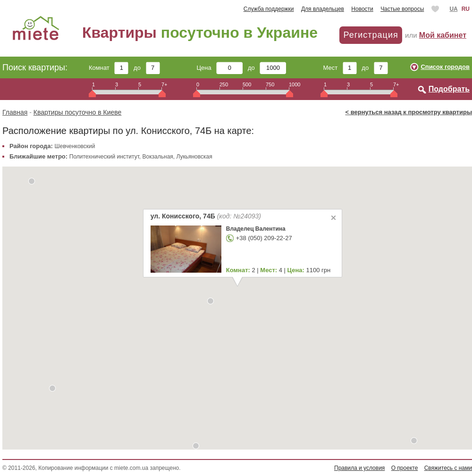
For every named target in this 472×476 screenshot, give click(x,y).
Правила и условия (359, 468)
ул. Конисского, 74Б (205, 216)
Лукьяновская (194, 157)
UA (453, 9)
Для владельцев (323, 9)
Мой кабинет (443, 35)
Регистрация (371, 35)
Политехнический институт (104, 157)
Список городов (445, 67)
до (147, 68)
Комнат (109, 68)
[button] (414, 441)
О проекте (405, 468)
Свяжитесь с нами (448, 468)
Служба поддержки (269, 9)
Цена (220, 68)
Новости (362, 9)
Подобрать (449, 89)
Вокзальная (158, 157)
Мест (340, 68)
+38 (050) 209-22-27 (264, 238)
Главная (15, 112)
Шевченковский (75, 146)
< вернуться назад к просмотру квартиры (409, 112)
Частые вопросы (402, 9)
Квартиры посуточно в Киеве (78, 112)
